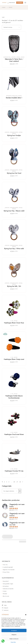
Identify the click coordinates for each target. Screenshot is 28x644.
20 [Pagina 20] (14, 482)
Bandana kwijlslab (12, 96)
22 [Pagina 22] (20, 482)
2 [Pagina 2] (4, 482)
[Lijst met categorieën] (10, 491)
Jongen (14, 57)
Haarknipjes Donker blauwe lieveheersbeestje (14, 397)
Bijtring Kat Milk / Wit (14, 286)
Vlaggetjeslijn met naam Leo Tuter (17, 524)
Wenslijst (5, 594)
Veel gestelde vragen (8, 584)
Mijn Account (6, 596)
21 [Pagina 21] (17, 482)
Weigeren (14, 635)
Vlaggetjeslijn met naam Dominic (17, 515)
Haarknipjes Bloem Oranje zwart (14, 359)
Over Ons (5, 565)
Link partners (6, 586)
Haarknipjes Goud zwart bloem (14, 434)
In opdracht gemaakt (8, 567)
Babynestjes (7, 57)
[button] (26, 615)
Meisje (18, 57)
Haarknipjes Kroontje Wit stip (14, 471)
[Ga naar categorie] (20, 491)
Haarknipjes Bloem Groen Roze (14, 323)
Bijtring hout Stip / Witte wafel (14, 249)
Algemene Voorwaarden (9, 570)
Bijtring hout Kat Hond (14, 173)
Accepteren (14, 630)
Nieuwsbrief (6, 581)
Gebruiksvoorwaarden (8, 589)
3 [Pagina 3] (7, 482)
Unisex (23, 57)
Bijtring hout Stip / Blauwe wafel (14, 211)
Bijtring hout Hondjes (14, 135)
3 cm (12, 321)
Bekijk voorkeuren (14, 639)
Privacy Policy (13, 642)
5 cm (12, 357)
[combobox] (12, 27)
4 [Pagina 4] (9, 482)
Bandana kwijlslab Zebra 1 (14, 98)
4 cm (12, 432)
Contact (5, 591)
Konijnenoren (14, 132)
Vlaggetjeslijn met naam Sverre (17, 505)
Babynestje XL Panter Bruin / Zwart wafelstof (14, 60)
